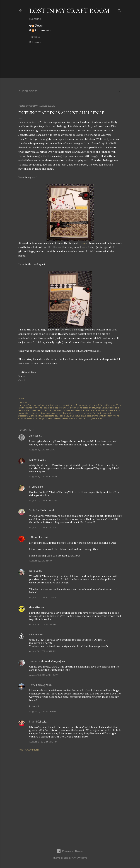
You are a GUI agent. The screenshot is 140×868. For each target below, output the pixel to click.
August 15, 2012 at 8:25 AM (43, 450)
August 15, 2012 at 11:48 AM (43, 500)
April (32, 436)
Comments (41, 30)
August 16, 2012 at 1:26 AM (43, 624)
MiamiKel (35, 722)
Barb (32, 571)
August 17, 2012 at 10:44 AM (44, 675)
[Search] (119, 10)
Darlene (34, 460)
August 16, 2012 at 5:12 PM (43, 651)
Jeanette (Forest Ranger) (45, 661)
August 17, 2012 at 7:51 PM (43, 712)
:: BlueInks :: (36, 537)
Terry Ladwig (37, 685)
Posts (37, 25)
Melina (33, 487)
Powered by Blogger (70, 851)
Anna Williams (80, 858)
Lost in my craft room (70, 11)
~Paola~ (34, 634)
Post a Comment (29, 750)
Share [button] (21, 398)
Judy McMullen (39, 510)
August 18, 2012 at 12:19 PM (43, 742)
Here (83, 243)
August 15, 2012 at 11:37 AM (43, 477)
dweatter (35, 607)
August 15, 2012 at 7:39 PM (43, 597)
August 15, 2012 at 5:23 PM (43, 527)
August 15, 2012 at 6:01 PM (43, 561)
